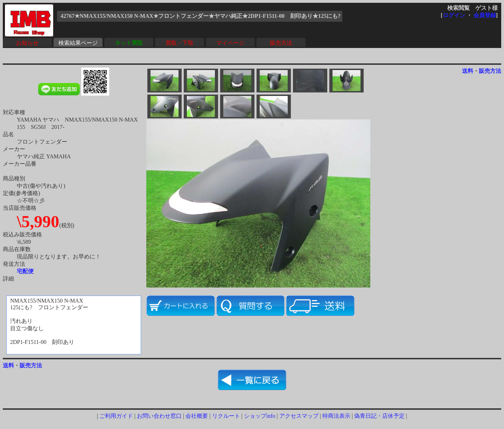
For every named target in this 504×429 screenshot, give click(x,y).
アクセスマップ (299, 416)
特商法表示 (336, 416)
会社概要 (197, 416)
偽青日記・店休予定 (379, 416)
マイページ (230, 43)
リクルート (226, 416)
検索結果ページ (78, 43)
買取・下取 (180, 43)
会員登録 (485, 15)
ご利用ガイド (116, 416)
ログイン (454, 15)
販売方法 (281, 43)
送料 (468, 71)
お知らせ (27, 43)
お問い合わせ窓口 (159, 416)
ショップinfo (260, 416)
